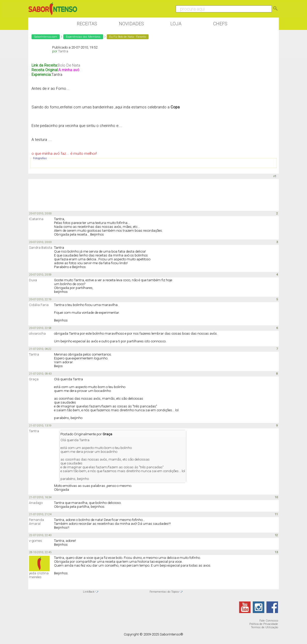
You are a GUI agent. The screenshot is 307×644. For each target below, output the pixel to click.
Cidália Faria (39, 305)
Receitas (87, 24)
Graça (34, 379)
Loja (176, 24)
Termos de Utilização (264, 627)
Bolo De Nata (69, 65)
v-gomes (36, 541)
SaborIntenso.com (46, 37)
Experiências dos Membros (83, 37)
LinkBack (89, 592)
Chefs (220, 24)
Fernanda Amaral (36, 522)
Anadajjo (36, 503)
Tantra (63, 51)
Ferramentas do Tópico (164, 592)
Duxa (33, 280)
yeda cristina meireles (39, 575)
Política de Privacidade (264, 624)
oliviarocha (37, 333)
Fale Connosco (269, 621)
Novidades (131, 24)
